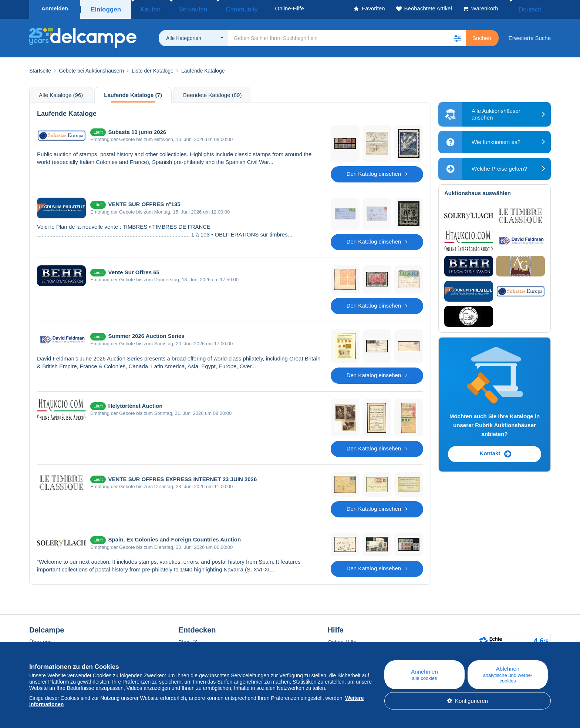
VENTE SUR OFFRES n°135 (144, 202)
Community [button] (221, 8)
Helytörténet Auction (135, 404)
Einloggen (106, 8)
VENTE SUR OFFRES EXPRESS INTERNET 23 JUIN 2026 (182, 477)
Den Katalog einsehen (377, 172)
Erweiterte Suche (530, 36)
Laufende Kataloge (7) (133, 93)
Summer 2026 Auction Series (146, 334)
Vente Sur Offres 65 (134, 270)
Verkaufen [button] (182, 8)
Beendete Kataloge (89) (212, 93)
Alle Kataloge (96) (61, 93)
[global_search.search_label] (347, 36)
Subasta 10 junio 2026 (137, 130)
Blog (188, 640)
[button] (458, 36)
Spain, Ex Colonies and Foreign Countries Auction (174, 537)
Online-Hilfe (342, 640)
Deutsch (535, 8)
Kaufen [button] (148, 8)
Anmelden (55, 8)
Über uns (41, 640)
